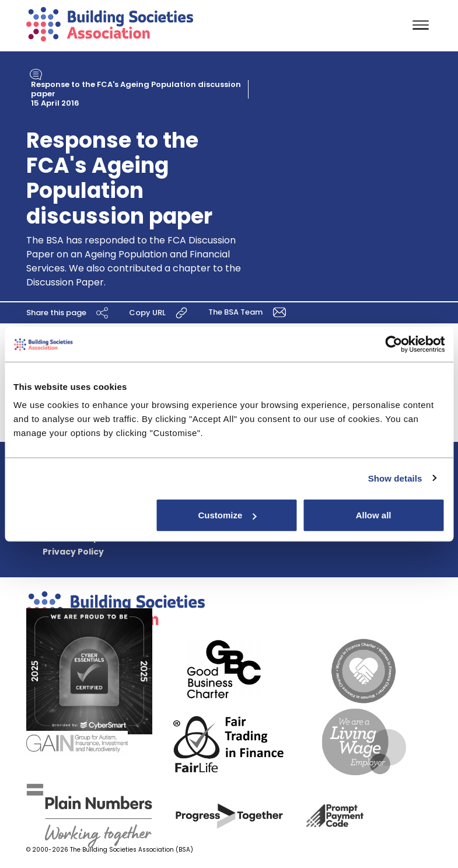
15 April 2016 (55, 103)
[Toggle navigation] (421, 26)
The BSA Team (249, 311)
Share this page (69, 312)
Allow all (374, 515)
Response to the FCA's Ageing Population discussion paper (136, 89)
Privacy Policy (73, 552)
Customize (228, 515)
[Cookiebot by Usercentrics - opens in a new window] (394, 344)
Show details (395, 478)
